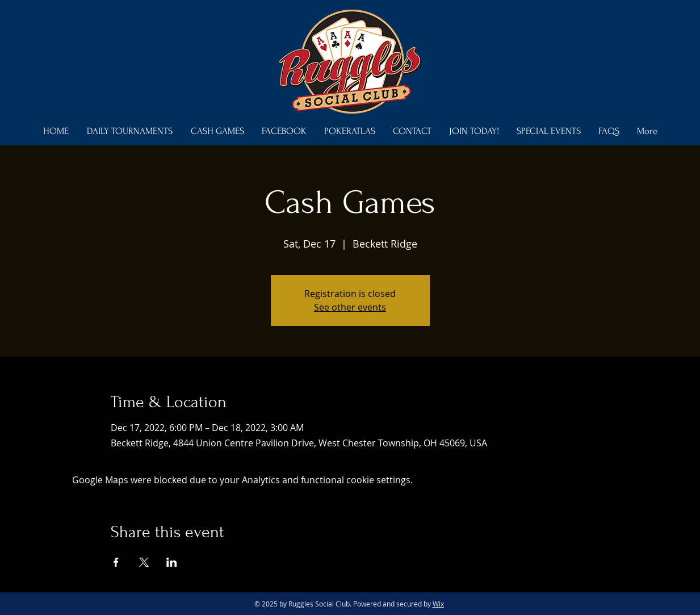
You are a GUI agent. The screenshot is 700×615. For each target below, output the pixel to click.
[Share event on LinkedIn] (172, 562)
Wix (438, 604)
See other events (350, 307)
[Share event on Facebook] (116, 562)
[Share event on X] (144, 562)
